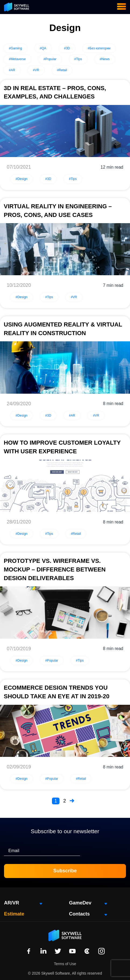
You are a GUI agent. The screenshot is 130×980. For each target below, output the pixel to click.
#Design (22, 179)
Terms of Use (65, 964)
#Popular (50, 59)
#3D (67, 48)
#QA (43, 48)
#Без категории (99, 48)
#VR (36, 70)
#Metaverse (17, 59)
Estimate (14, 914)
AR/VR (12, 903)
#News (105, 59)
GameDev (80, 903)
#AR (12, 70)
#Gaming (15, 48)
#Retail (62, 70)
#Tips (78, 59)
